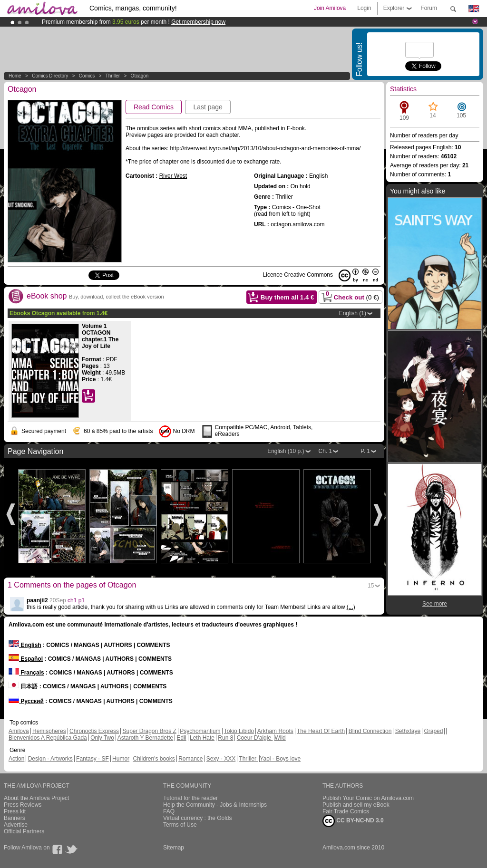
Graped (433, 731)
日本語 (23, 686)
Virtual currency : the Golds (198, 818)
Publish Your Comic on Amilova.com (368, 798)
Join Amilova (330, 8)
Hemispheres (49, 731)
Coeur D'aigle (255, 738)
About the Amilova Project (36, 798)
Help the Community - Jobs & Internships (215, 805)
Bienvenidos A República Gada (48, 738)
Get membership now (198, 22)
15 (371, 586)
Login (364, 8)
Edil (182, 738)
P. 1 (365, 451)
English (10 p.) (286, 451)
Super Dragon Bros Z (149, 731)
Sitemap (174, 848)
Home (15, 76)
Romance (190, 759)
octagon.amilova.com (297, 224)
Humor (121, 759)
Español (26, 659)
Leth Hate (202, 738)
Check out (350, 296)
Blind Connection (370, 731)
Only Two (102, 738)
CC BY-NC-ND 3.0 (353, 821)
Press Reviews (23, 805)
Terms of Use (180, 825)
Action (16, 759)
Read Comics (154, 107)
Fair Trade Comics (346, 811)
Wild (280, 738)
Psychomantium (200, 731)
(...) (351, 607)
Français (26, 673)
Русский (26, 701)
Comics (87, 76)
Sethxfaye (408, 731)
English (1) (353, 313)
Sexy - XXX (221, 759)
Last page (208, 107)
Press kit (15, 811)
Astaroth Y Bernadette (146, 738)
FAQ (169, 811)
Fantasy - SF (93, 759)
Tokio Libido (239, 731)
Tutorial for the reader (190, 798)
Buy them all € (287, 297)
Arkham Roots (275, 731)
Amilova (19, 731)
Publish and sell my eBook (356, 805)
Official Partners (24, 831)
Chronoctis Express (94, 731)
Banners (15, 818)
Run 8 (225, 738)
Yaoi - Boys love (280, 759)
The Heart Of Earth (321, 731)
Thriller (113, 76)
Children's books (154, 759)
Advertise (16, 825)
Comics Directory (50, 76)
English (25, 645)
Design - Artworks (50, 759)
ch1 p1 (76, 600)
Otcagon (140, 76)
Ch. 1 (326, 451)
